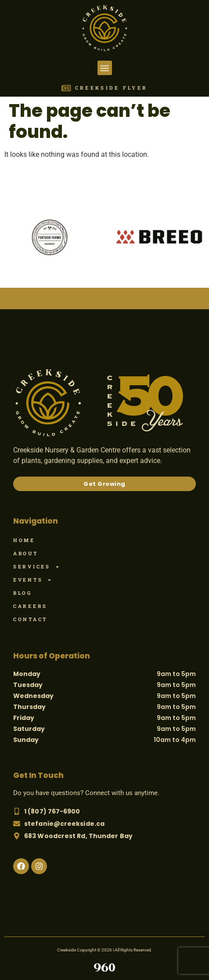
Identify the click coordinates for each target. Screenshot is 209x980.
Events (32, 580)
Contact (30, 619)
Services (36, 567)
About (26, 553)
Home (24, 540)
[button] (105, 68)
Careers (30, 606)
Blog (23, 593)
